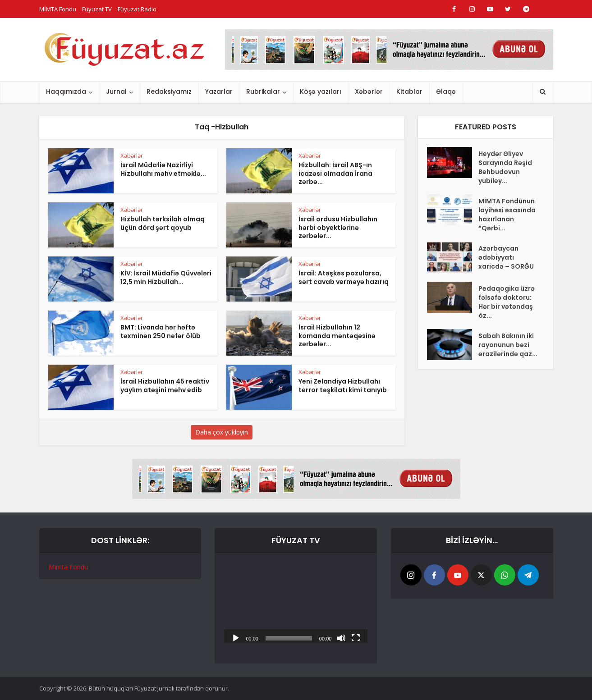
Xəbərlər (369, 92)
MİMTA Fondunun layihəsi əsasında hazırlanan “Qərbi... (507, 215)
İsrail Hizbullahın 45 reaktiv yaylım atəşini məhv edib (165, 386)
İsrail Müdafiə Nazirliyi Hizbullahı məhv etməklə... (163, 169)
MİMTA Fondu (58, 9)
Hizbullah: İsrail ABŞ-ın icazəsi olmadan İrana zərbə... (335, 174)
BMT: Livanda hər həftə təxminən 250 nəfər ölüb (161, 332)
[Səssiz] (341, 637)
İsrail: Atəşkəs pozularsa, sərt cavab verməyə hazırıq (344, 277)
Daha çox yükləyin (222, 432)
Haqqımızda (66, 92)
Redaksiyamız (169, 92)
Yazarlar (219, 92)
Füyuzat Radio (137, 9)
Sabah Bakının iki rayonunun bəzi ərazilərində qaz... (508, 345)
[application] (296, 602)
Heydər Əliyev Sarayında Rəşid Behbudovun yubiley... (505, 167)
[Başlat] (236, 637)
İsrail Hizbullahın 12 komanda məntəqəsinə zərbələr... (337, 336)
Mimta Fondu (68, 567)
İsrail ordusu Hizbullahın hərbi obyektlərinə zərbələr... (338, 228)
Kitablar (409, 92)
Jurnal (116, 92)
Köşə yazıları (321, 92)
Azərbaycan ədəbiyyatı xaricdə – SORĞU (506, 257)
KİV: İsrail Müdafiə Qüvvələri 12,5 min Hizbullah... (166, 277)
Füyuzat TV (97, 9)
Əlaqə (446, 92)
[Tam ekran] (356, 637)
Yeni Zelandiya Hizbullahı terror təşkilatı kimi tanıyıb (343, 386)
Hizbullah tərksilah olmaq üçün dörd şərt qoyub (163, 223)
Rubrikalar (263, 92)
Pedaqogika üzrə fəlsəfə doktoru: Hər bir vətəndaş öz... (507, 302)
